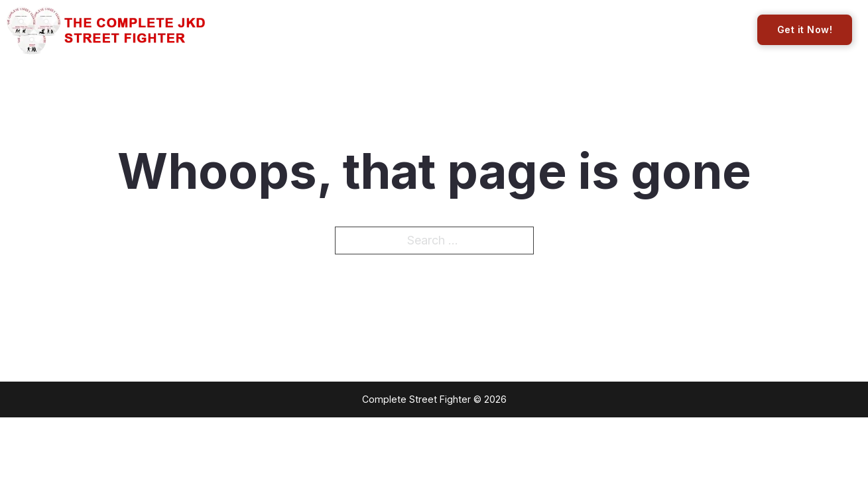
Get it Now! (805, 29)
